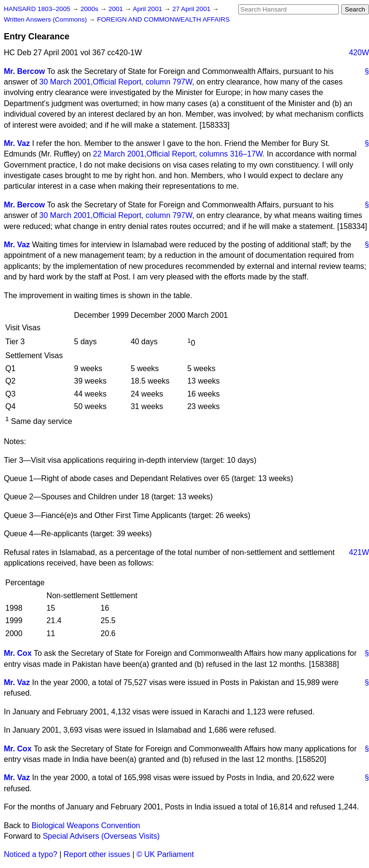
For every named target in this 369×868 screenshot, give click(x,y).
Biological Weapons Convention (86, 826)
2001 (117, 9)
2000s (90, 9)
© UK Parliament (165, 854)
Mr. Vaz (17, 143)
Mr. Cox (18, 653)
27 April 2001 (192, 9)
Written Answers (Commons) (46, 19)
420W (359, 53)
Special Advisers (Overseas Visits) (101, 836)
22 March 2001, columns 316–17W (178, 154)
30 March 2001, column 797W (116, 82)
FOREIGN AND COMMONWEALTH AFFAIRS (163, 19)
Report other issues (97, 854)
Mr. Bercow (24, 71)
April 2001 (148, 9)
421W (359, 552)
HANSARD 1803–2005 (37, 9)
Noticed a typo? (31, 854)
